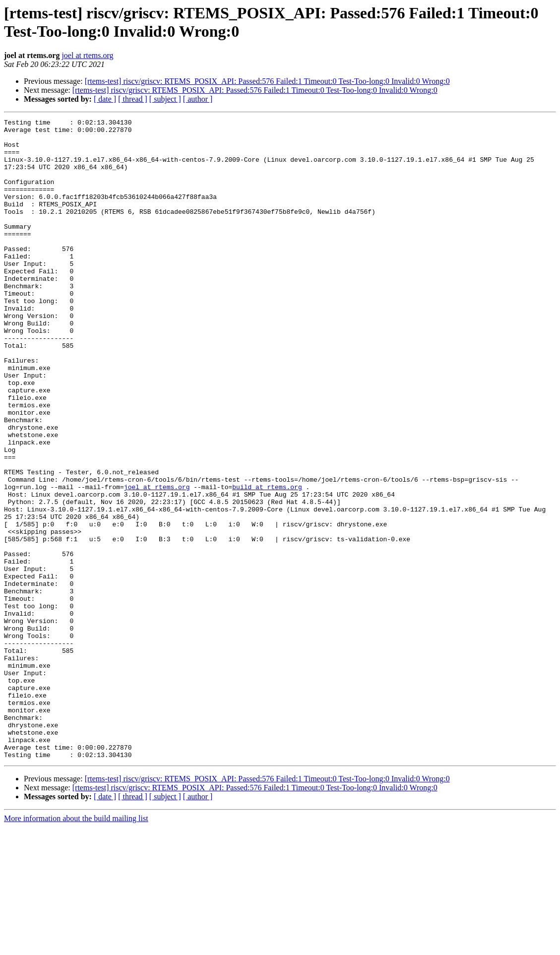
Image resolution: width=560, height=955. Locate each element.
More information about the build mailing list (76, 946)
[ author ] (198, 99)
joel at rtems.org (87, 55)
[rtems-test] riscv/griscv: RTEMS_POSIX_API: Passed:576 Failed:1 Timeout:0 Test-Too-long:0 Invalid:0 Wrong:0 (267, 81)
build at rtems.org (267, 561)
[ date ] (105, 99)
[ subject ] (165, 99)
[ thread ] (133, 99)
